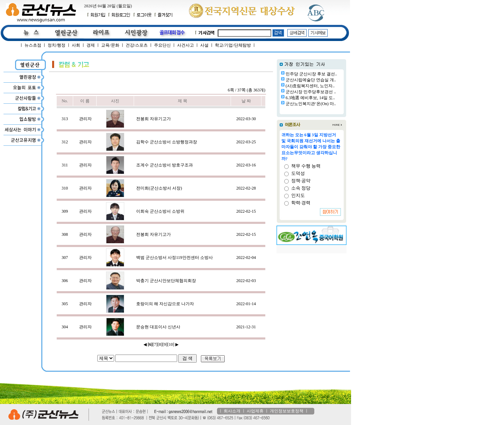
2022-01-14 (246, 304)
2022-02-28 (246, 188)
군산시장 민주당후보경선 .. (311, 92)
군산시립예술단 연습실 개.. (311, 80)
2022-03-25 (246, 142)
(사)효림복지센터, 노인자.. (310, 86)
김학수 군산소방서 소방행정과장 (167, 142)
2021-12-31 (246, 327)
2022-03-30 (246, 119)
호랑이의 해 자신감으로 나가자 (165, 304)
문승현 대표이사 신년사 (158, 327)
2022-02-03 (246, 281)
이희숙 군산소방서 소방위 (160, 211)
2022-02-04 (246, 258)
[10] (171, 344)
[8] (160, 344)
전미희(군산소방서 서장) (159, 188)
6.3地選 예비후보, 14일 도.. (310, 98)
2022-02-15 (246, 211)
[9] (165, 344)
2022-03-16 (246, 165)
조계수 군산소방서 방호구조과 (164, 165)
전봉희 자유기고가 (153, 119)
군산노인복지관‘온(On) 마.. (311, 104)
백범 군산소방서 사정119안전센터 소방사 (174, 258)
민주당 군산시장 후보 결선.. (311, 74)
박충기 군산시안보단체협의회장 (166, 281)
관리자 (85, 119)
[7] (155, 344)
